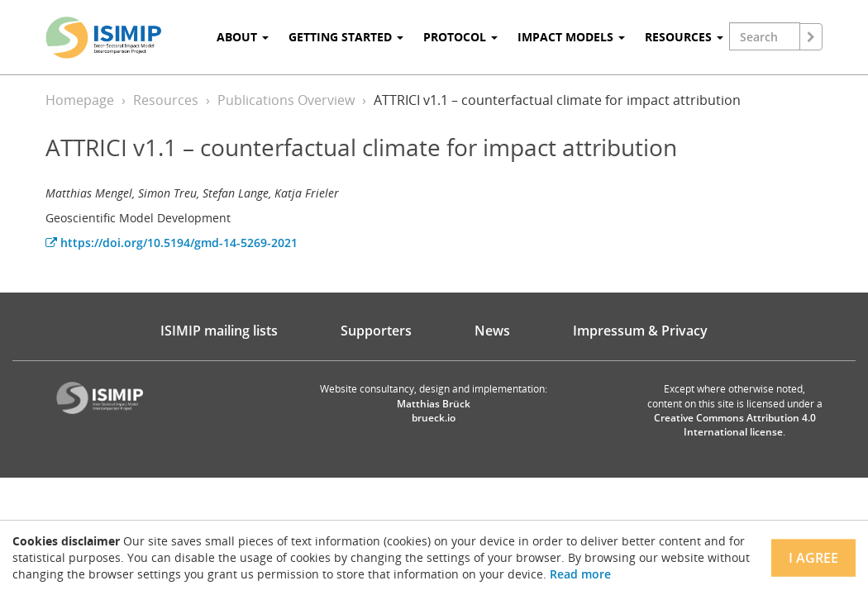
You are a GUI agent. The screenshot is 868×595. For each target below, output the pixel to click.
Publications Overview (286, 100)
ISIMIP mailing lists (219, 331)
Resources (166, 100)
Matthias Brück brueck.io (434, 411)
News (492, 331)
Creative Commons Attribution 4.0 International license (735, 425)
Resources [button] (684, 37)
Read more (580, 574)
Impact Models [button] (571, 37)
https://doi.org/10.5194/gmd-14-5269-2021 (172, 243)
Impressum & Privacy (640, 331)
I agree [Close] (813, 558)
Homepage (80, 100)
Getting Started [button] (346, 37)
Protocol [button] (460, 37)
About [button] (243, 37)
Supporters (376, 331)
